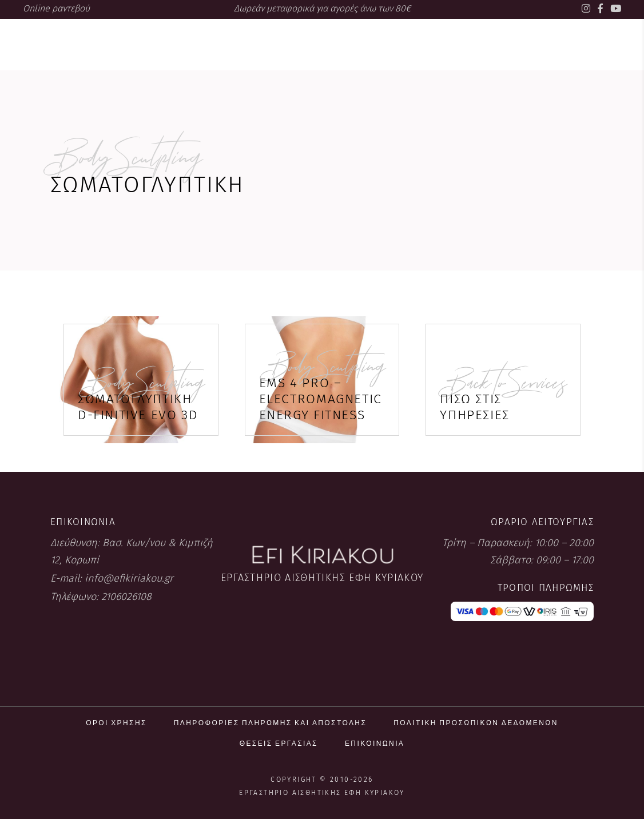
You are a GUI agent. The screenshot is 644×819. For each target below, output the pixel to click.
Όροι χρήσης (116, 723)
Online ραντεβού (56, 8)
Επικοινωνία (375, 743)
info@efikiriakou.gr (129, 578)
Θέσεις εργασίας (279, 743)
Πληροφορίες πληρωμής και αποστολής (270, 723)
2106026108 (126, 597)
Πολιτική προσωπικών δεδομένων (476, 723)
